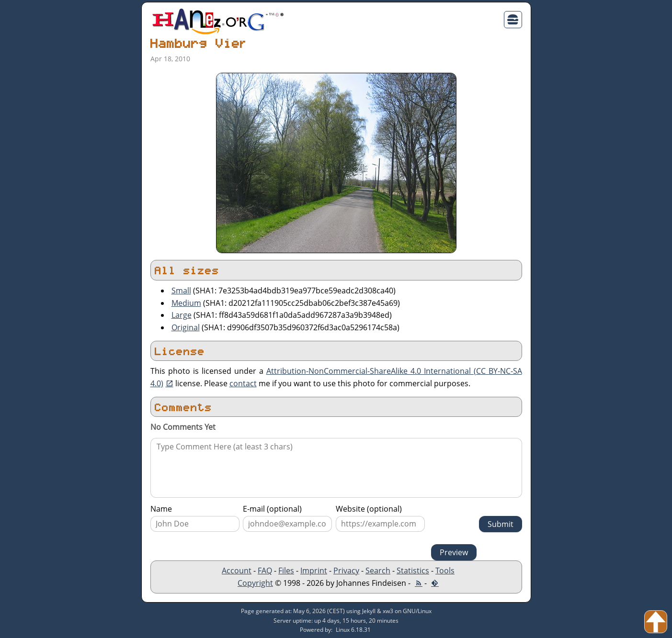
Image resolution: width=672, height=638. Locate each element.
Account (237, 571)
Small (181, 291)
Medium (186, 303)
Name (161, 509)
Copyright (255, 583)
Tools (445, 571)
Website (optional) (369, 509)
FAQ (265, 571)
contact (243, 383)
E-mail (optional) (272, 509)
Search (378, 571)
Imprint (314, 571)
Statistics (413, 571)
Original (186, 327)
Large (182, 315)
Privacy (346, 571)
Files (286, 571)
